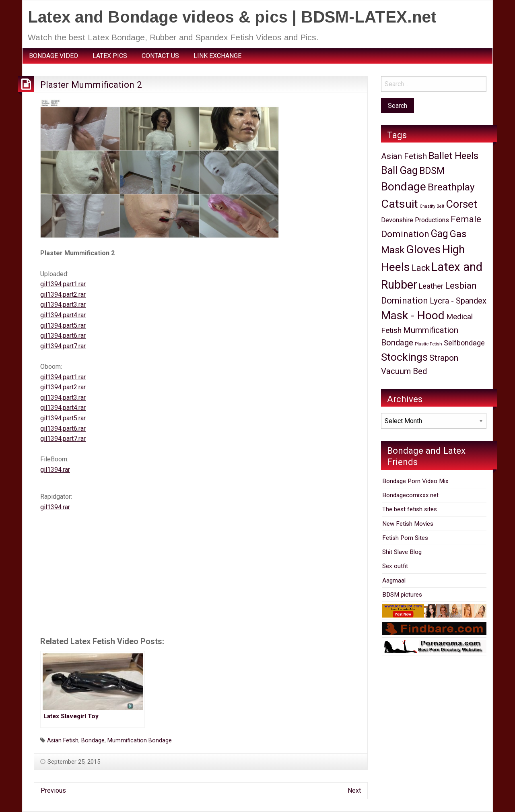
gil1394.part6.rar (63, 336)
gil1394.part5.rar (63, 325)
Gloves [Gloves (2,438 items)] (423, 249)
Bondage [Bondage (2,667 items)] (404, 187)
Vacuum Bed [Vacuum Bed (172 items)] (404, 371)
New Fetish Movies (408, 524)
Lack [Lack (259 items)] (421, 268)
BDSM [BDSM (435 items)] (432, 171)
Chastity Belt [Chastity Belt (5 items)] (432, 206)
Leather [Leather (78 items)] (431, 286)
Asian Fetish (63, 741)
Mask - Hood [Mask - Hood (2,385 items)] (413, 315)
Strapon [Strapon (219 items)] (444, 358)
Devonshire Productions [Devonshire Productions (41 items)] (415, 220)
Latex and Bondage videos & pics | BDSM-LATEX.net (232, 17)
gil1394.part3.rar (63, 305)
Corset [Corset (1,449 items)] (461, 204)
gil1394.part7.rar (63, 346)
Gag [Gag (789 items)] (440, 234)
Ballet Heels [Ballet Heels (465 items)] (453, 156)
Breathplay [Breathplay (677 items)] (451, 187)
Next (354, 790)
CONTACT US (160, 56)
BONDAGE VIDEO (54, 56)
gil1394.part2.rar (63, 294)
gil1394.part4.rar (63, 315)
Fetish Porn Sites (405, 538)
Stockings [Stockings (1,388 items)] (404, 357)
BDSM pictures (402, 595)
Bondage (93, 741)
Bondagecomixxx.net (410, 495)
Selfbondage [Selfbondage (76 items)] (464, 343)
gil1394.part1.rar (63, 284)
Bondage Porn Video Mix (415, 481)
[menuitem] (54, 56)
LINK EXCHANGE (217, 56)
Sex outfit (395, 566)
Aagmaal (394, 581)
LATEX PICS (110, 56)
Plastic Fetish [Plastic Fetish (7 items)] (428, 344)
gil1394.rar (55, 470)
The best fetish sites (410, 509)
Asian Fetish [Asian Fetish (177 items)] (404, 156)
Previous (53, 790)
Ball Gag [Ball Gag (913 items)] (399, 170)
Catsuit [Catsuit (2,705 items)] (400, 204)
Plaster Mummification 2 (91, 85)
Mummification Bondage (140, 741)
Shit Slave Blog (402, 552)
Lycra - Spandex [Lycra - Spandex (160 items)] (458, 301)
